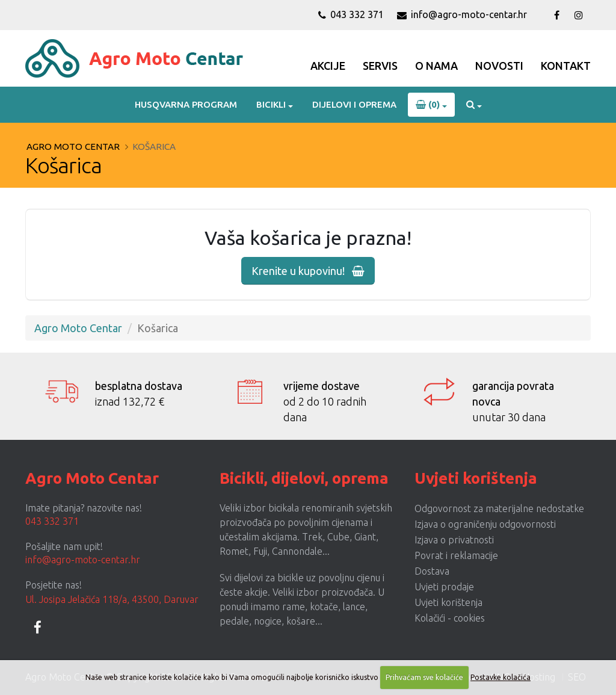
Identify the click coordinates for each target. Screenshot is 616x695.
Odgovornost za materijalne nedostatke (499, 508)
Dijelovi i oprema (354, 104)
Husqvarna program (186, 104)
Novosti (499, 66)
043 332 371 (351, 14)
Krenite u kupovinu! (308, 271)
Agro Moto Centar (73, 147)
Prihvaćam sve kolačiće (424, 677)
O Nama (436, 66)
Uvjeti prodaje (444, 587)
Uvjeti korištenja (448, 602)
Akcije (328, 66)
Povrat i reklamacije (456, 555)
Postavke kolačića (500, 677)
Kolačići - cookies (450, 618)
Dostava (432, 571)
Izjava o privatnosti (454, 540)
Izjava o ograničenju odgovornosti (485, 524)
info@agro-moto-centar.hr (462, 14)
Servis (380, 66)
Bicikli (271, 104)
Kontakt (566, 66)
